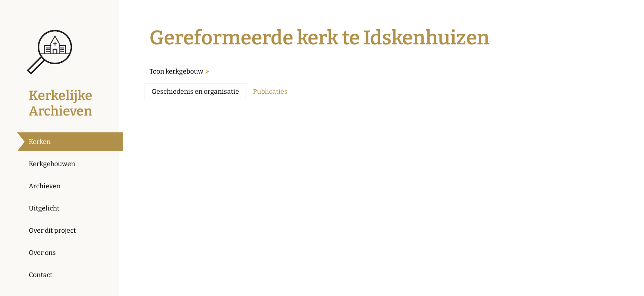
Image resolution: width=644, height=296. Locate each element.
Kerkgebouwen (52, 164)
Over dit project (52, 230)
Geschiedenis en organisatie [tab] (195, 91)
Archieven (45, 186)
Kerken (40, 142)
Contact (41, 275)
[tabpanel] (384, 113)
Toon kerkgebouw (176, 71)
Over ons (42, 253)
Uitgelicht (44, 208)
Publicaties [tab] (270, 91)
